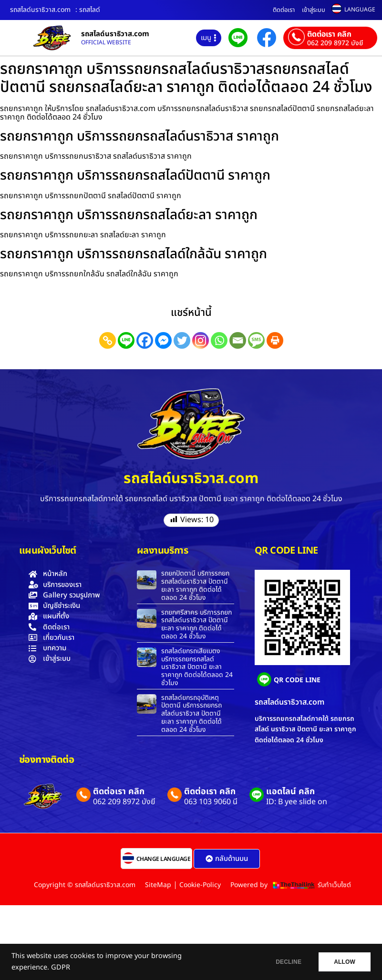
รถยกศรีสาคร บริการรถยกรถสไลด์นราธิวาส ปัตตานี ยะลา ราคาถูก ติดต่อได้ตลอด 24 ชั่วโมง (196, 624)
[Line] (126, 340)
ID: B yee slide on (297, 802)
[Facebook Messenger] (163, 340)
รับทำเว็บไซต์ (334, 885)
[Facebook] (145, 340)
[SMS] (256, 340)
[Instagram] (201, 340)
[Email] (238, 340)
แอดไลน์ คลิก (290, 792)
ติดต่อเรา (284, 10)
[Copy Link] (108, 340)
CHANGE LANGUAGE (164, 859)
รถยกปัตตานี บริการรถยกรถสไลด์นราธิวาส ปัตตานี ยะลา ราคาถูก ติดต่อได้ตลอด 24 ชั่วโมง (195, 585)
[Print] (275, 340)
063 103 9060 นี (211, 802)
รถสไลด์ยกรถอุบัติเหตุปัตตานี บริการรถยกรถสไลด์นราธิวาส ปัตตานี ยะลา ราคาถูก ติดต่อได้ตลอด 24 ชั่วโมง (191, 714)
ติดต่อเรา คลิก (329, 34)
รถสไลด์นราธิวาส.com (115, 34)
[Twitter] (182, 340)
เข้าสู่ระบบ (314, 10)
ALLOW (343, 962)
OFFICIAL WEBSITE (106, 42)
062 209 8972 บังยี (335, 43)
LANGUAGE (360, 10)
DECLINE (284, 962)
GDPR (61, 968)
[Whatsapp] (219, 340)
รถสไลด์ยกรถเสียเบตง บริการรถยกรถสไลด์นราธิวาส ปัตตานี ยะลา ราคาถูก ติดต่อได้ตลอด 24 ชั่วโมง (197, 667)
